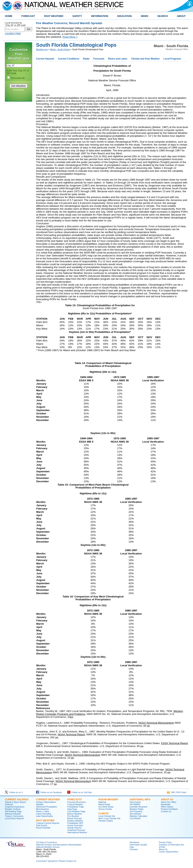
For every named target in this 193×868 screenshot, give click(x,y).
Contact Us (166, 811)
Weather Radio (137, 809)
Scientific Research (139, 807)
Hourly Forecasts (75, 825)
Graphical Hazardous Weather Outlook (15, 808)
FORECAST (28, 16)
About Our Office (169, 802)
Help (132, 847)
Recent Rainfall (43, 828)
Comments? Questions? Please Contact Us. (56, 861)
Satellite (40, 804)
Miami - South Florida (60, 49)
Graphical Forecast (76, 830)
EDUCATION (124, 16)
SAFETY (77, 16)
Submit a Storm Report (15, 802)
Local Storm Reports (14, 818)
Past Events (42, 825)
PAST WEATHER (54, 16)
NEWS (144, 16)
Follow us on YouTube (80, 792)
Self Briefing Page (13, 811)
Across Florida (105, 809)
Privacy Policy (19, 90)
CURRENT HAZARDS (17, 800)
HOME (9, 16)
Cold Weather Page (76, 811)
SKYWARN (135, 804)
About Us (163, 849)
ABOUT (181, 16)
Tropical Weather (75, 804)
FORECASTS (74, 800)
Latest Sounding (44, 814)
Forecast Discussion (77, 802)
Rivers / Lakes (43, 811)
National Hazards (13, 814)
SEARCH (162, 16)
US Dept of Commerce (46, 842)
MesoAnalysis (42, 809)
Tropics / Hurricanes (14, 816)
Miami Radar (104, 804)
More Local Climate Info (109, 818)
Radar (86, 59)
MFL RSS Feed (177, 792)
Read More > (70, 37)
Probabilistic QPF (75, 823)
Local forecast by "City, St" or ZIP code (15, 24)
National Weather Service (48, 847)
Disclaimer (135, 842)
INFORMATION (100, 16)
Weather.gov (42, 49)
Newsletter (166, 804)
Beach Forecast (75, 818)
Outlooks (9, 804)
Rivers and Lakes (118, 59)
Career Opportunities (169, 852)
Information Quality (138, 845)
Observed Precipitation (47, 807)
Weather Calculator (139, 816)
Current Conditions (69, 59)
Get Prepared (136, 811)
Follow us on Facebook (49, 792)
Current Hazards (45, 59)
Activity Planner (74, 828)
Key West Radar (106, 807)
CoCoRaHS (135, 818)
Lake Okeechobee (45, 816)
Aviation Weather (75, 821)
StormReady (135, 814)
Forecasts (99, 59)
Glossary (134, 849)
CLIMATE (104, 814)
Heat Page (72, 809)
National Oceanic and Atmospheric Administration (59, 845)
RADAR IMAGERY (108, 800)
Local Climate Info (107, 816)
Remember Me (18, 78)
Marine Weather (75, 814)
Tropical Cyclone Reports (48, 823)
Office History (167, 807)
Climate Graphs (106, 821)
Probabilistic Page (76, 807)
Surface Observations (46, 802)
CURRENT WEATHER (48, 800)
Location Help (13, 33)
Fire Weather (73, 816)
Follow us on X (14, 792)
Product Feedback (169, 809)
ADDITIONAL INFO (140, 800)
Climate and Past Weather (145, 59)
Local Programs (172, 59)
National (102, 802)
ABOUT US (167, 800)
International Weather (77, 832)
